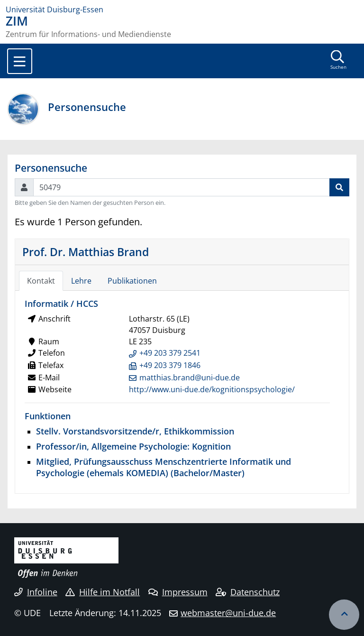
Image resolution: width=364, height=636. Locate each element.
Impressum (178, 592)
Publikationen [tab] (132, 281)
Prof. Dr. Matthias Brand (86, 252)
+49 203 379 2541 (170, 353)
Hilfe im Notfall (103, 592)
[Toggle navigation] (20, 61)
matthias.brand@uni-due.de (190, 378)
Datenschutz (248, 592)
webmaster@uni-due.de (228, 613)
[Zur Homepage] (182, 9)
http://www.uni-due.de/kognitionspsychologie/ (212, 389)
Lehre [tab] (81, 281)
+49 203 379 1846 (170, 365)
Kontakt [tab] (41, 281)
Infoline (36, 592)
